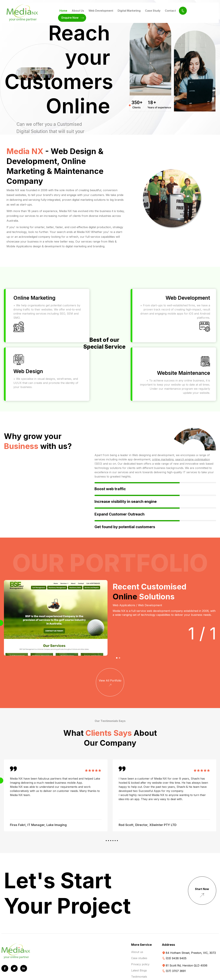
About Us (78, 11)
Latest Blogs (139, 970)
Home (63, 11)
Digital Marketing (129, 11)
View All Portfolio (110, 683)
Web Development (101, 11)
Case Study (153, 11)
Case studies (139, 958)
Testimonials (139, 977)
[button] (117, 658)
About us (137, 952)
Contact (170, 11)
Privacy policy (140, 964)
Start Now (202, 893)
